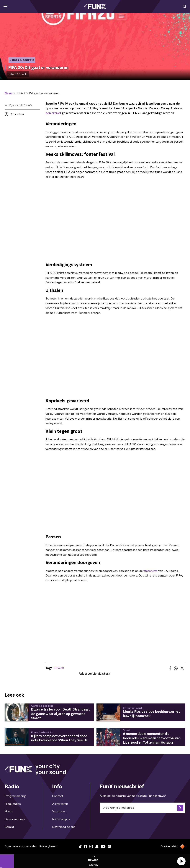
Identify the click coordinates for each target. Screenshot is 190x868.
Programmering (15, 796)
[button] (181, 861)
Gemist (9, 827)
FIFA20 (59, 668)
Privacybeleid (48, 846)
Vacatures (59, 811)
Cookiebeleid (169, 846)
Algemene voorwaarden (21, 846)
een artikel (53, 113)
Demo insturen (15, 819)
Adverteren (60, 804)
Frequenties (13, 804)
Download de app (64, 827)
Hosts (9, 811)
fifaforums (150, 571)
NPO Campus (61, 819)
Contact (58, 796)
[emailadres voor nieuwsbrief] (142, 808)
